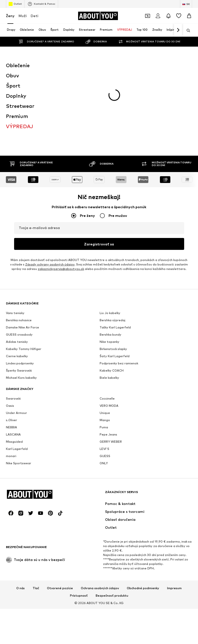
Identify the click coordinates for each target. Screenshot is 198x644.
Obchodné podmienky (143, 588)
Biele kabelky (109, 378)
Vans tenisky (15, 313)
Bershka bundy (110, 335)
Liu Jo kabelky (110, 313)
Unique (105, 413)
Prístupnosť (79, 596)
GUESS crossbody (19, 335)
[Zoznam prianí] (179, 16)
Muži (23, 16)
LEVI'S (104, 449)
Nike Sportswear (19, 463)
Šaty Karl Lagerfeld (115, 356)
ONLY (104, 463)
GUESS (105, 456)
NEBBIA (11, 427)
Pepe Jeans (108, 434)
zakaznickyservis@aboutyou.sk (61, 269)
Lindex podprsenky (20, 363)
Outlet (15, 4)
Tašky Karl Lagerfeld (115, 327)
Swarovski (13, 398)
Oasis (10, 406)
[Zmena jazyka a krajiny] (186, 4)
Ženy (10, 16)
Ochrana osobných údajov (100, 588)
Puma (104, 427)
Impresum (174, 588)
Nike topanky (110, 342)
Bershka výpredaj (112, 320)
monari (11, 456)
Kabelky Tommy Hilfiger (24, 349)
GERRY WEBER (111, 442)
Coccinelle (107, 398)
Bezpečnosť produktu (112, 596)
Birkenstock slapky (113, 349)
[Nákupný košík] (189, 16)
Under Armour (16, 413)
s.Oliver (11, 420)
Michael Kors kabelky (21, 378)
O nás (21, 588)
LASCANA (13, 434)
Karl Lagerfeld (17, 449)
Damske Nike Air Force (22, 327)
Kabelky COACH (112, 370)
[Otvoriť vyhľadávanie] (187, 30)
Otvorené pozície (60, 588)
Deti (34, 16)
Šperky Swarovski (19, 370)
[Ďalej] (178, 30)
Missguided (14, 442)
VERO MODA (109, 406)
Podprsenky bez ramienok (119, 363)
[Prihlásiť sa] (158, 16)
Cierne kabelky (17, 356)
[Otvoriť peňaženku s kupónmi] (148, 16)
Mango (105, 420)
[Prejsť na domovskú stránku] (98, 16)
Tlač (36, 588)
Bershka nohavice (19, 320)
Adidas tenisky (17, 342)
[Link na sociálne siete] (11, 513)
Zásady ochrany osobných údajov (50, 264)
